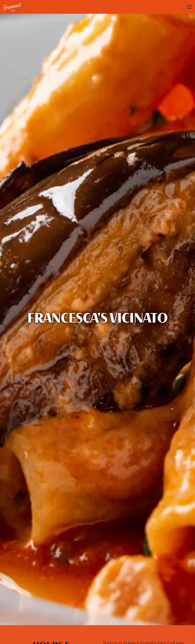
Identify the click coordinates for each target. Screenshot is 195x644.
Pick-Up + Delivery (143, 620)
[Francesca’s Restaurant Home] (16, 7)
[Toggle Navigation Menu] (189, 7)
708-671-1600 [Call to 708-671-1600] (52, 621)
